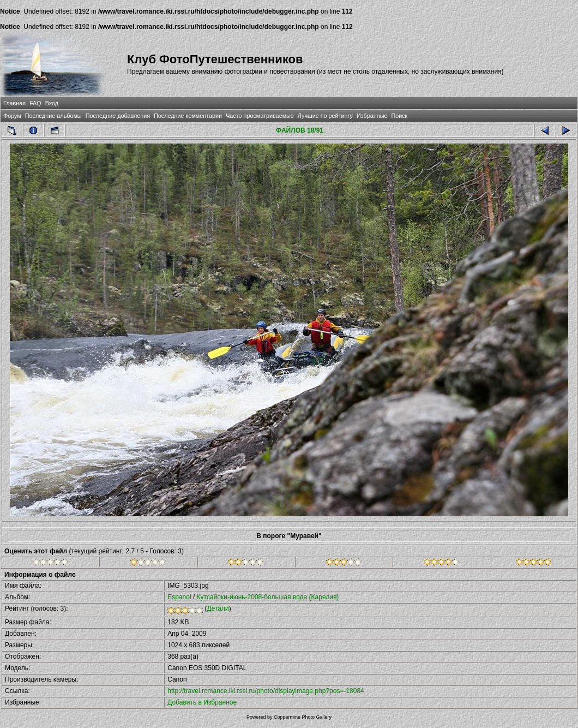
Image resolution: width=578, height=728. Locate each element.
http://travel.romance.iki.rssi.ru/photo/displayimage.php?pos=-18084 (266, 691)
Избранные (372, 116)
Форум (12, 116)
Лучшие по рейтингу (325, 116)
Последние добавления (118, 116)
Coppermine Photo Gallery (303, 717)
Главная (14, 103)
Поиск (399, 116)
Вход (52, 103)
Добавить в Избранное (202, 702)
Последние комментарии (188, 116)
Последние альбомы (53, 116)
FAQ (35, 103)
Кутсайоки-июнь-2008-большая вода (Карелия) (268, 597)
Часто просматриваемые (260, 116)
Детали (218, 608)
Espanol (179, 597)
